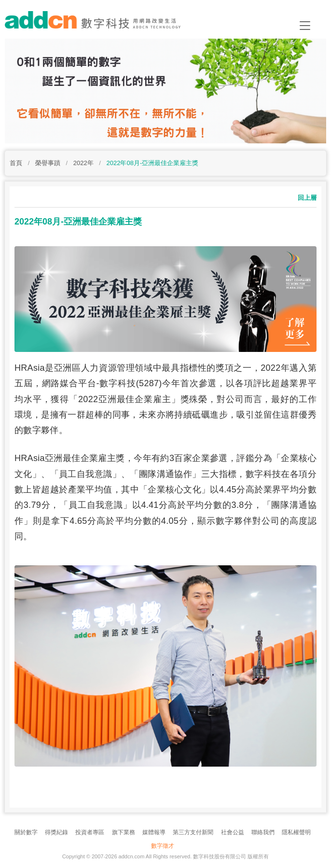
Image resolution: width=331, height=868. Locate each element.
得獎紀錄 (56, 832)
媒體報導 (154, 832)
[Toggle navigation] (305, 26)
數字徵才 (163, 846)
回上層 (307, 198)
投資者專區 (90, 832)
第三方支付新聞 (193, 832)
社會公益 (233, 832)
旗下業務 (124, 832)
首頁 (16, 163)
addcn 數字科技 (101, 23)
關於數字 (26, 832)
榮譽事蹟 (48, 163)
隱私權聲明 (296, 832)
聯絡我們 (263, 832)
